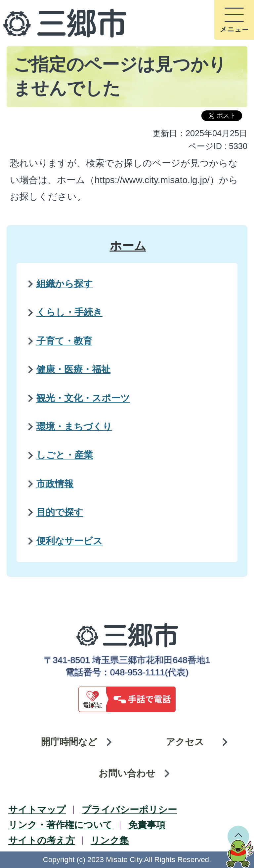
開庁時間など (69, 742)
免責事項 (147, 825)
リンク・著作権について (60, 825)
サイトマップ (37, 810)
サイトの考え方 (42, 840)
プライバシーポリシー (129, 810)
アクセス (185, 742)
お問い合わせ (127, 773)
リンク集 (110, 840)
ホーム (128, 246)
